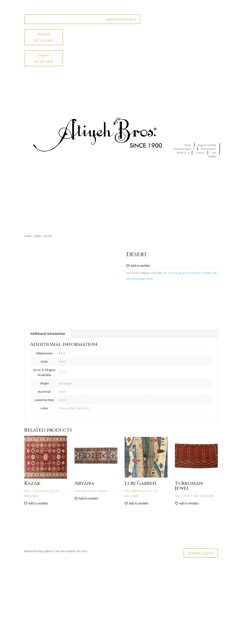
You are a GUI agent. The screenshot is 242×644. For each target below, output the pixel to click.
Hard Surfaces (209, 149)
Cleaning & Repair (182, 149)
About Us (181, 153)
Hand (62, 400)
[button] (138, 266)
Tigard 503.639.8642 (121, 19)
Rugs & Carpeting (207, 145)
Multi (71, 408)
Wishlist (212, 156)
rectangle (207, 273)
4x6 (165, 273)
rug (214, 273)
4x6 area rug (175, 273)
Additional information (48, 334)
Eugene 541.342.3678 (43, 58)
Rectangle (65, 383)
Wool (150, 279)
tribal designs (139, 279)
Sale (214, 153)
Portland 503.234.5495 (44, 37)
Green (62, 408)
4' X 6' (62, 372)
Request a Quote (201, 553)
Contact (200, 153)
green (186, 273)
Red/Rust (83, 408)
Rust (128, 279)
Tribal (38, 236)
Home (188, 145)
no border (195, 273)
